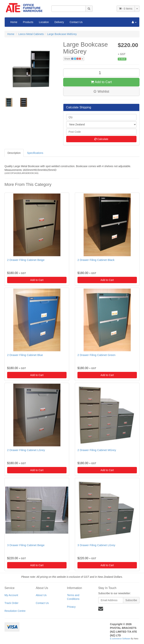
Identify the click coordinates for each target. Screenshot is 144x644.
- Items (126, 9)
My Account (11, 595)
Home (14, 22)
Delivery (59, 22)
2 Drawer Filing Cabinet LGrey (26, 450)
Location (44, 22)
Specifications (35, 153)
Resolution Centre (15, 611)
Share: (74, 59)
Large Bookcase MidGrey (62, 34)
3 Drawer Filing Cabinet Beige (26, 545)
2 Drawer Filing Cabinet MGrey (97, 450)
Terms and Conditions (73, 597)
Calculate (101, 139)
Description (14, 153)
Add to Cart (101, 82)
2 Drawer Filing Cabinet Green (96, 355)
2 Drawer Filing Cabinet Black (96, 260)
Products (28, 22)
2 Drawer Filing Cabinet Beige (26, 260)
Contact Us (76, 22)
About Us (41, 595)
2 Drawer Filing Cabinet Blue (25, 355)
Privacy (71, 607)
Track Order (11, 603)
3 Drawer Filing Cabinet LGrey (96, 545)
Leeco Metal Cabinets (31, 34)
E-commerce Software (120, 639)
